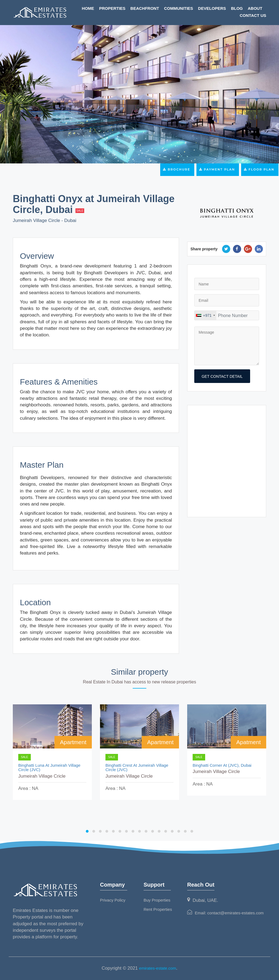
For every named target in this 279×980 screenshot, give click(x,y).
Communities (179, 8)
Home (88, 8)
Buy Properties (157, 900)
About (255, 8)
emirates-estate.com (157, 968)
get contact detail (222, 376)
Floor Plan (260, 169)
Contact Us (253, 15)
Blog (237, 8)
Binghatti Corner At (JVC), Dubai (222, 765)
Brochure (177, 169)
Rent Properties (158, 909)
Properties (112, 8)
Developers (212, 8)
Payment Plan (218, 169)
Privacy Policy (113, 900)
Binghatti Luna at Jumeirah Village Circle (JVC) (49, 768)
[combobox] (205, 315)
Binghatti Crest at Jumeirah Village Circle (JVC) (137, 768)
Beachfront (145, 8)
